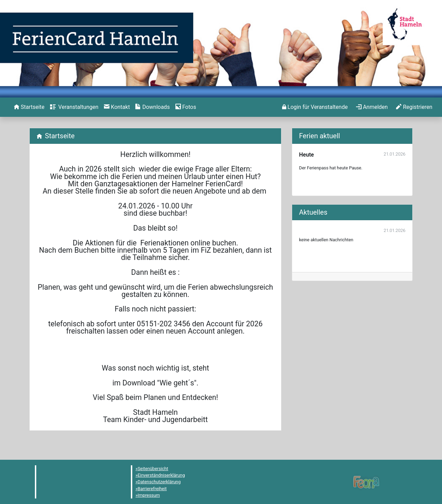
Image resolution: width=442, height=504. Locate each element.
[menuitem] (29, 107)
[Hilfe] (186, 107)
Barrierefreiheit (152, 489)
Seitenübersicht (153, 469)
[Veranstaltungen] (74, 107)
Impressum (149, 495)
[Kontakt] (117, 107)
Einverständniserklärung (161, 475)
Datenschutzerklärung (159, 482)
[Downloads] (152, 107)
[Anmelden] (315, 107)
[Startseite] (29, 107)
